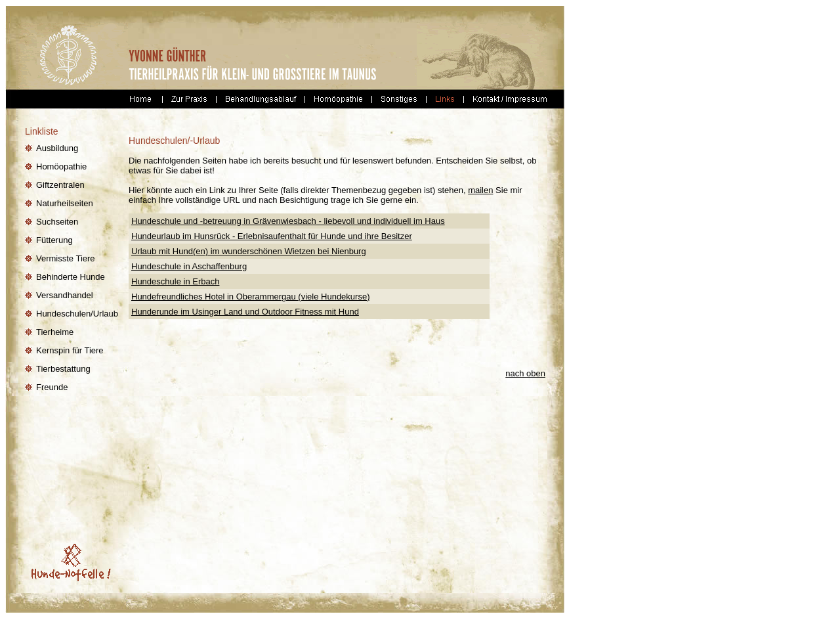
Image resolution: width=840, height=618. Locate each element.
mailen (480, 190)
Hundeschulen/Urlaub (77, 314)
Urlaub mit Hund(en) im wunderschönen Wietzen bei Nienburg (249, 251)
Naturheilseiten (65, 203)
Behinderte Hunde (71, 277)
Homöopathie (61, 166)
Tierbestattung (63, 369)
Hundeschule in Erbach (175, 281)
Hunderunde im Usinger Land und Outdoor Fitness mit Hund (245, 312)
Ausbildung (57, 148)
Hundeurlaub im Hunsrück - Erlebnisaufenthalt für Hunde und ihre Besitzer (272, 236)
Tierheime (55, 332)
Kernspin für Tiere (70, 350)
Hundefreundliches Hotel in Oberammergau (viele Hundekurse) (250, 297)
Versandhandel (65, 295)
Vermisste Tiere (66, 258)
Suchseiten (57, 222)
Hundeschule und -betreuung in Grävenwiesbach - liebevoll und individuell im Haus (288, 221)
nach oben (525, 373)
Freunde (52, 387)
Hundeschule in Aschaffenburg (189, 266)
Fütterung (54, 240)
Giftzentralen (60, 185)
